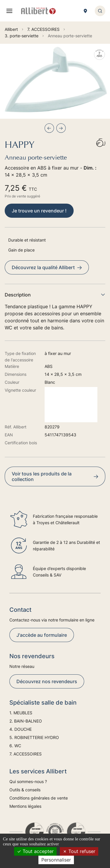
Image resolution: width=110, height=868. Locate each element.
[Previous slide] (49, 128)
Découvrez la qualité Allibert (47, 267)
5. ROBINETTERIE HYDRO (34, 737)
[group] (55, 81)
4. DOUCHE (21, 729)
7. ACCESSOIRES (26, 754)
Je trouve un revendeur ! (39, 211)
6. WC (15, 746)
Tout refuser (79, 851)
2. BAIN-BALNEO (26, 721)
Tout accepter (35, 851)
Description (55, 295)
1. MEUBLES (21, 713)
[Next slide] (61, 128)
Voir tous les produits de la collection (55, 476)
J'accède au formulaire (42, 635)
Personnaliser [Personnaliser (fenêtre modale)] (56, 860)
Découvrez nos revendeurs (47, 681)
